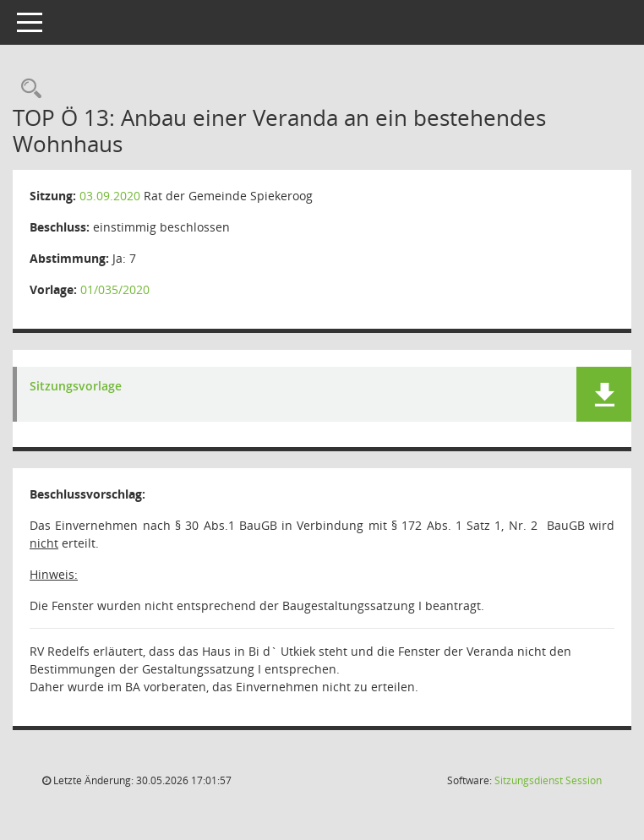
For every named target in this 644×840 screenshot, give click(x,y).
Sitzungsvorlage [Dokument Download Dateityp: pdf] (76, 387)
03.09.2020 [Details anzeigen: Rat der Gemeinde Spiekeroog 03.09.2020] (110, 196)
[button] (604, 394)
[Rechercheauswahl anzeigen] (27, 89)
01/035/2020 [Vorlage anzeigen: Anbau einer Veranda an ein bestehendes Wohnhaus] (115, 289)
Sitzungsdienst (548, 780)
